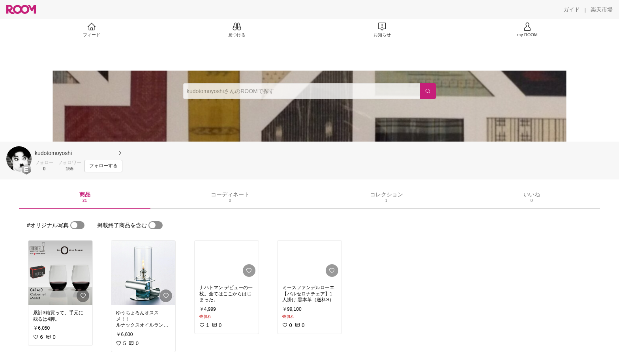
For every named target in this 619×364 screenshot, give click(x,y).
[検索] (428, 91)
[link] (60, 273)
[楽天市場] (602, 9)
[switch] (77, 225)
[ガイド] (572, 9)
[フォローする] (103, 166)
